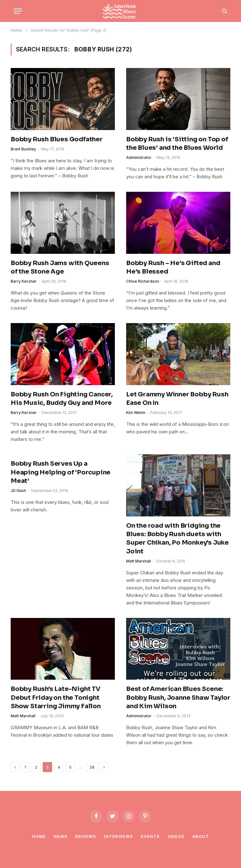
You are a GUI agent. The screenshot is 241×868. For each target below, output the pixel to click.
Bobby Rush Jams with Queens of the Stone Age (60, 267)
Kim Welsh (136, 413)
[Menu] (18, 11)
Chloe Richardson (143, 281)
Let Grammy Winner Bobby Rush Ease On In (177, 399)
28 (92, 767)
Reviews (86, 836)
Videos (176, 836)
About (201, 836)
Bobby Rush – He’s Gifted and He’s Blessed (173, 267)
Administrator (139, 157)
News (61, 836)
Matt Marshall (139, 561)
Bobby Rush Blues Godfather (57, 139)
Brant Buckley (23, 149)
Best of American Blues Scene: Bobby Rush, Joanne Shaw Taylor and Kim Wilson (178, 697)
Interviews (118, 836)
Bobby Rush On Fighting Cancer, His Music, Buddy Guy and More (62, 399)
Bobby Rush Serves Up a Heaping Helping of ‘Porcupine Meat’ (61, 472)
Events (150, 836)
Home (39, 836)
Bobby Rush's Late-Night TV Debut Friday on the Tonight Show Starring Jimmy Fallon (56, 697)
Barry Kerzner (24, 281)
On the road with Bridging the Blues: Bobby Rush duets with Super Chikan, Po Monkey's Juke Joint (177, 539)
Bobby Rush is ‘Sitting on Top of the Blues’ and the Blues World (177, 144)
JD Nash (18, 491)
